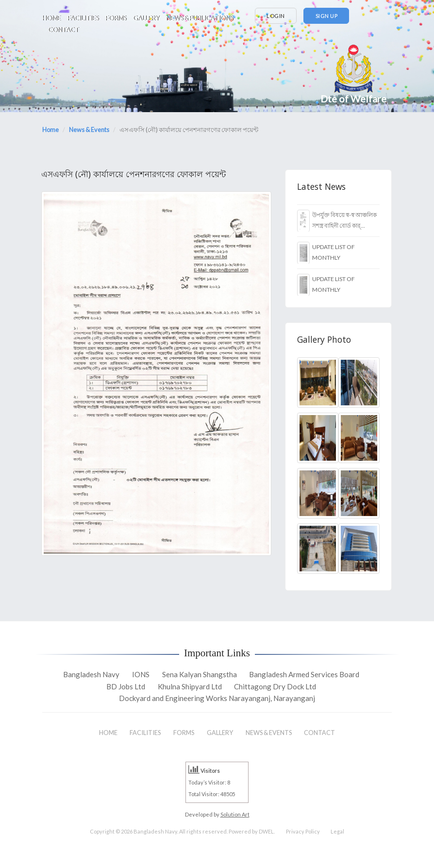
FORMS (116, 18)
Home (50, 130)
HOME (51, 18)
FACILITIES (83, 18)
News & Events (89, 130)
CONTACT (64, 30)
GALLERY (146, 18)
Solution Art (235, 814)
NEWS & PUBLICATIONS (200, 18)
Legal (337, 831)
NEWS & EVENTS (269, 733)
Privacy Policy (303, 831)
